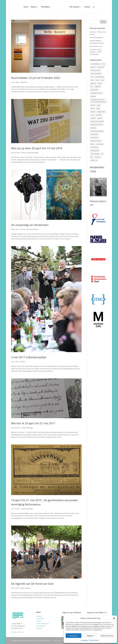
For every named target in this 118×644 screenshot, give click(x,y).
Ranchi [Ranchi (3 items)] (93, 144)
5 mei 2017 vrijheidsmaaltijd (29, 357)
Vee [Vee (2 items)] (92, 157)
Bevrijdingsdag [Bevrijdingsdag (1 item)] (100, 77)
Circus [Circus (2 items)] (98, 80)
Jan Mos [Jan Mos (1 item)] (93, 105)
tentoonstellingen (32, 153)
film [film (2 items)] (92, 87)
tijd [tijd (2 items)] (102, 154)
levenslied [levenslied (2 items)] (99, 115)
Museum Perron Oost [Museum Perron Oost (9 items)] (97, 125)
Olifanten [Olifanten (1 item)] (93, 128)
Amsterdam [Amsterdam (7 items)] (101, 67)
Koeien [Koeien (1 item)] (93, 108)
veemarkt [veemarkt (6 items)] (98, 157)
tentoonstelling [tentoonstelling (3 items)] (95, 154)
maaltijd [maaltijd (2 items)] (93, 118)
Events (23, 153)
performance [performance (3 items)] (94, 134)
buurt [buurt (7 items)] (92, 80)
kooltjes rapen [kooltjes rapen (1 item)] (101, 112)
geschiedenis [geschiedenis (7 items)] (94, 90)
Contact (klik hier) (17, 632)
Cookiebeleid (84, 640)
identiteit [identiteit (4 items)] (93, 96)
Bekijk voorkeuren (107, 636)
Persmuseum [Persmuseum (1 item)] (94, 138)
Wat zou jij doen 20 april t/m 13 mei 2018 (37, 148)
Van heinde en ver (96, 46)
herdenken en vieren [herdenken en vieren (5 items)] (97, 93)
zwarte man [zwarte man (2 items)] (94, 160)
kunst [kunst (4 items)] (92, 115)
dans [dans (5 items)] (103, 80)
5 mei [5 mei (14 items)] (104, 64)
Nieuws (32, 7)
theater (28, 588)
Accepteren (74, 636)
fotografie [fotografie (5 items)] (98, 87)
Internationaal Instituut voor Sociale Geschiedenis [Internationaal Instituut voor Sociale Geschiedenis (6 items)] (98, 101)
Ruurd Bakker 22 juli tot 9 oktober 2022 (36, 78)
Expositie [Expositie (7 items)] (93, 83)
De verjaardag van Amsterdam (30, 225)
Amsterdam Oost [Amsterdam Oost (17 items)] (96, 70)
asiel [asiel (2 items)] (92, 77)
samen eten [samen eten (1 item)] (100, 144)
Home (24, 7)
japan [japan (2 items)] (99, 105)
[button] (114, 618)
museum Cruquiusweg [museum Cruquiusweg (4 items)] (97, 121)
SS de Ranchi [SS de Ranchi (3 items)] (94, 147)
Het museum (76, 7)
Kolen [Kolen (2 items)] (98, 108)
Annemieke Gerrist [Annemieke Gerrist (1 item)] (96, 74)
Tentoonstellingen (43, 623)
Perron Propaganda (96, 37)
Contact (89, 7)
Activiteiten (44, 7)
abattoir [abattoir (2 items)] (93, 67)
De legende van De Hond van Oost (32, 584)
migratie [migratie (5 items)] (100, 118)
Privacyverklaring (94, 640)
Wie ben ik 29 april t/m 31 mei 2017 (33, 423)
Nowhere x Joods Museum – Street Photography (96, 52)
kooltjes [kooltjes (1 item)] (93, 112)
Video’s (39, 621)
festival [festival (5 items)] (100, 83)
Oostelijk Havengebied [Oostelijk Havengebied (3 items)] (97, 131)
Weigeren (90, 636)
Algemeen (24, 82)
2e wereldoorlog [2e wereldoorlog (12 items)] (95, 64)
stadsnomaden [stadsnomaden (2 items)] (95, 151)
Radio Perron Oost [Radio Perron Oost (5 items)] (96, 141)
